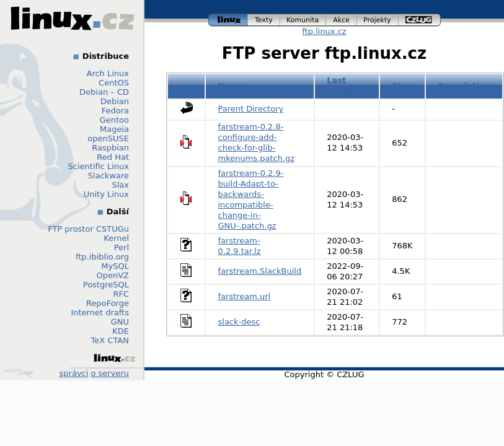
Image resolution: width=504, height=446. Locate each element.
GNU (120, 322)
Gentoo (114, 120)
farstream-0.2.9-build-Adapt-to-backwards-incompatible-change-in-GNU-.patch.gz (251, 199)
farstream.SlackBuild (260, 271)
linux (228, 20)
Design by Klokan (19, 373)
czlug (420, 20)
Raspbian (110, 148)
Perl (122, 247)
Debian (115, 101)
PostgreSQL (106, 285)
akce (342, 20)
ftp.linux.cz (324, 31)
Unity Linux (106, 194)
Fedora (115, 111)
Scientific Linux (99, 166)
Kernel (116, 238)
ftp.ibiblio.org (102, 257)
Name (231, 86)
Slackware (108, 176)
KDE (121, 331)
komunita (303, 20)
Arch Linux (108, 73)
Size (401, 86)
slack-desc (239, 322)
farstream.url (245, 296)
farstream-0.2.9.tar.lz (240, 246)
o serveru (110, 373)
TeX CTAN (110, 340)
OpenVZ (113, 275)
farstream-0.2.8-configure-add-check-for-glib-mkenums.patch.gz (257, 142)
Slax (120, 185)
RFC (121, 294)
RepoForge (108, 303)
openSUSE (108, 138)
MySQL (115, 266)
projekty (378, 20)
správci (74, 373)
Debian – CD (104, 92)
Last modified (347, 85)
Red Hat (113, 157)
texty (264, 20)
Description (464, 86)
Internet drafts (100, 313)
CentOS (114, 83)
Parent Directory (251, 109)
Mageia (114, 129)
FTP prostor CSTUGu (88, 229)
